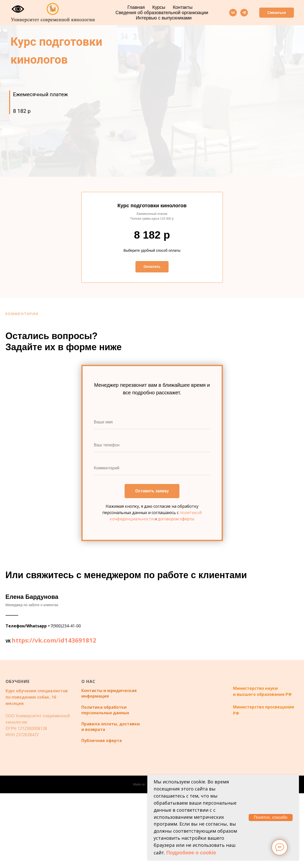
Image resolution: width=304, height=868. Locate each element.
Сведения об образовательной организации (162, 13)
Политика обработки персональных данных (105, 785)
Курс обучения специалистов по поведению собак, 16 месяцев (37, 772)
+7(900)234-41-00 (64, 663)
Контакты (183, 7)
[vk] (233, 13)
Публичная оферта (102, 815)
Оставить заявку (152, 491)
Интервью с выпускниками (164, 18)
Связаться (277, 13)
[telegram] (244, 13)
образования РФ (274, 769)
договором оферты (176, 519)
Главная (136, 7)
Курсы (159, 7)
